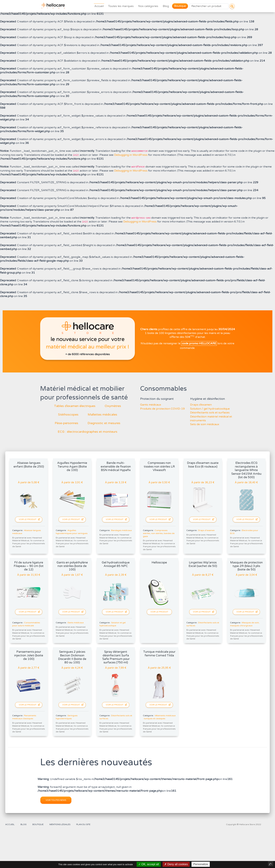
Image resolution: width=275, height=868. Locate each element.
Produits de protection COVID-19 (162, 409)
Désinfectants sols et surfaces (210, 413)
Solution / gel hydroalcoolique (210, 409)
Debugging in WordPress (131, 155)
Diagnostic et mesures (104, 423)
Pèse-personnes (66, 423)
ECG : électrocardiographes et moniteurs (88, 432)
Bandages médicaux (121, 530)
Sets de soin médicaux (205, 424)
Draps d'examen (206, 530)
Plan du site (83, 824)
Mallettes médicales (102, 414)
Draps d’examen (201, 405)
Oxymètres (113, 406)
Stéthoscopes (68, 414)
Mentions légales (60, 824)
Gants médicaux (151, 405)
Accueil (99, 6)
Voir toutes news (56, 800)
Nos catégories (148, 6)
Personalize (201, 864)
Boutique (180, 6)
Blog (166, 6)
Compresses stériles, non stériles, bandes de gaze (159, 533)
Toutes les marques (121, 6)
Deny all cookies (176, 864)
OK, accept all (149, 864)
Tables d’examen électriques (75, 406)
